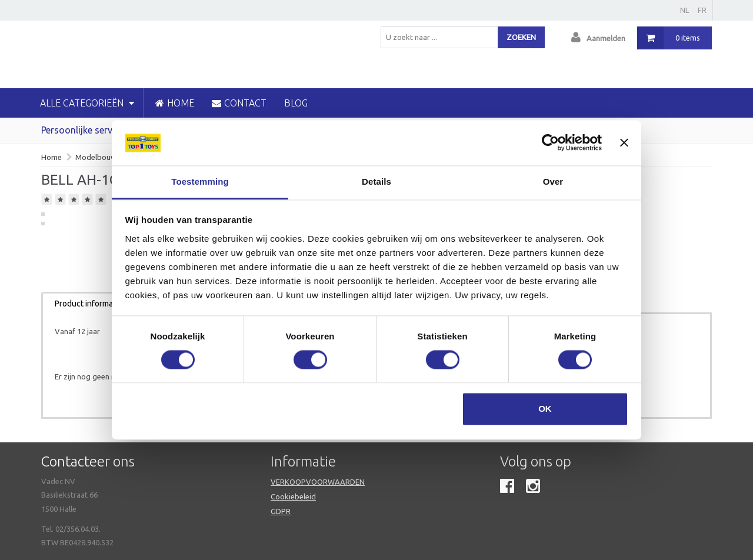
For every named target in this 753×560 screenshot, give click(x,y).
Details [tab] (376, 181)
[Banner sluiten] (624, 143)
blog (296, 103)
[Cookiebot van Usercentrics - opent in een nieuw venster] (550, 143)
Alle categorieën (87, 103)
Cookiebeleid (293, 496)
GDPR (281, 511)
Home (51, 157)
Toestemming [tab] (200, 181)
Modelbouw (96, 157)
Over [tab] (553, 181)
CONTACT (239, 103)
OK (545, 409)
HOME (175, 103)
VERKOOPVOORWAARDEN (318, 482)
